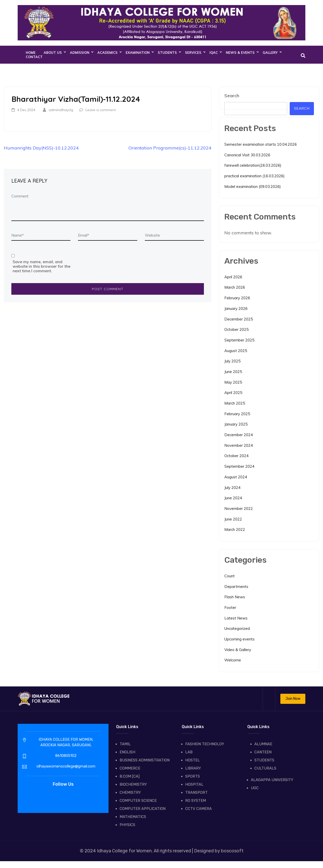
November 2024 (239, 445)
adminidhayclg (61, 110)
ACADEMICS (107, 53)
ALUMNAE (263, 744)
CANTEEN (263, 752)
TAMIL (125, 744)
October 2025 (236, 329)
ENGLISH (127, 752)
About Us (53, 53)
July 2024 (232, 488)
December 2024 (239, 435)
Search (232, 96)
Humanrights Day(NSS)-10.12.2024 (41, 148)
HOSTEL (193, 760)
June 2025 (233, 372)
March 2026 (235, 287)
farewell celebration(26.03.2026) (253, 165)
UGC (255, 788)
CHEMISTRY (130, 792)
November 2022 (239, 509)
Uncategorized (237, 628)
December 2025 (239, 319)
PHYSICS (127, 825)
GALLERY (270, 53)
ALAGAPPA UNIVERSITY (272, 780)
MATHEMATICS (133, 817)
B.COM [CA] (130, 776)
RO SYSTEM (196, 801)
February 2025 (237, 414)
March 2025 (235, 403)
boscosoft (232, 851)
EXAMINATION (138, 53)
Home (31, 53)
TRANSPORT (196, 792)
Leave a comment (101, 110)
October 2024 (236, 456)
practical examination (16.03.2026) (254, 176)
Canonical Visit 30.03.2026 (247, 155)
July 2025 (232, 361)
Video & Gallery (238, 650)
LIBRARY (193, 768)
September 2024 (239, 466)
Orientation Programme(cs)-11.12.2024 (170, 148)
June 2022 (233, 519)
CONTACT (34, 57)
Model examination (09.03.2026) (253, 187)
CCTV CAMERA (198, 809)
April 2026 (233, 277)
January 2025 (236, 424)
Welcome (233, 660)
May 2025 (233, 382)
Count (230, 576)
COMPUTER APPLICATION (143, 809)
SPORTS (193, 776)
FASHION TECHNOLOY (205, 744)
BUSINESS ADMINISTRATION (145, 760)
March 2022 (235, 529)
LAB (189, 752)
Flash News (235, 597)
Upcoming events (239, 639)
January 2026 (236, 308)
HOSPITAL (194, 784)
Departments (236, 587)
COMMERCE (130, 768)
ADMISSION (80, 53)
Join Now (293, 699)
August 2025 (236, 351)
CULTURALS (265, 768)
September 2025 (239, 340)
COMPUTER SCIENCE (138, 801)
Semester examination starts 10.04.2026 (261, 144)
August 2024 (236, 477)
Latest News (236, 618)
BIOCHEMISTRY (133, 784)
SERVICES (193, 53)
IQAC (214, 53)
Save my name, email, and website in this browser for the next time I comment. (42, 266)
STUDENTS (167, 53)
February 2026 (237, 298)
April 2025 (233, 393)
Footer (230, 607)
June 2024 (233, 498)
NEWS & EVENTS (240, 53)
